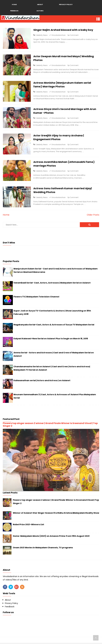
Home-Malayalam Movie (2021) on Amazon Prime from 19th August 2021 (51, 537)
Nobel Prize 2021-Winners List (28, 526)
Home (6, 216)
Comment (74, 35)
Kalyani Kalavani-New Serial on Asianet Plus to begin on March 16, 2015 (51, 340)
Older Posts (93, 216)
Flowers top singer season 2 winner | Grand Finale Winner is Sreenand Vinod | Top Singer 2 (50, 426)
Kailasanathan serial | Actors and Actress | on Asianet (42, 382)
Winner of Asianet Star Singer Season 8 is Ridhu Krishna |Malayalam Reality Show (56, 514)
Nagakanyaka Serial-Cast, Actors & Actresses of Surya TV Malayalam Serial (54, 326)
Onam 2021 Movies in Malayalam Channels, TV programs (43, 549)
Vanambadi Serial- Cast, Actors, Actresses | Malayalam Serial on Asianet (52, 284)
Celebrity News (42, 35)
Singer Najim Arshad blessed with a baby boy (63, 30)
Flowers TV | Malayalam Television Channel (36, 298)
